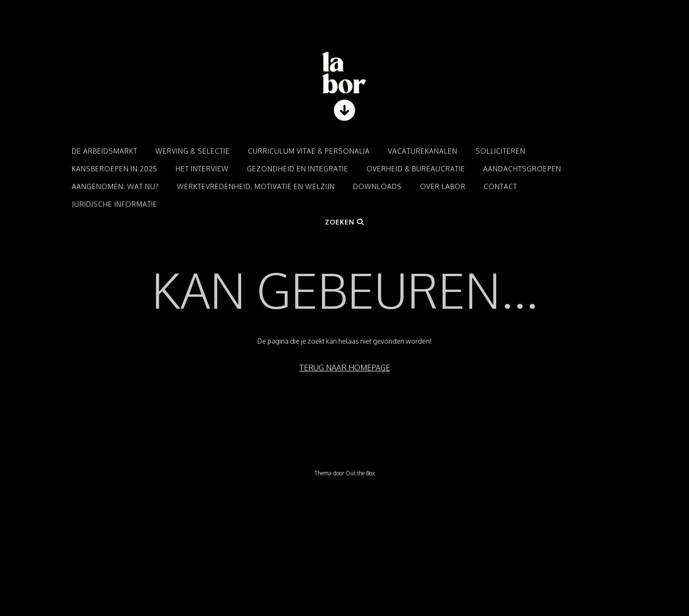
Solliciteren (500, 151)
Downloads (378, 186)
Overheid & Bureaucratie (416, 169)
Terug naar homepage (345, 368)
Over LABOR (443, 186)
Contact (500, 186)
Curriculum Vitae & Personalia (309, 151)
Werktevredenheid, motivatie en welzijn (256, 186)
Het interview (202, 169)
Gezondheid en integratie (298, 169)
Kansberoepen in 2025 (115, 169)
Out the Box (360, 473)
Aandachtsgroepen (522, 169)
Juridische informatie (115, 204)
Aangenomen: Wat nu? (115, 186)
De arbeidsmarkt (105, 151)
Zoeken (344, 222)
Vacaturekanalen (423, 151)
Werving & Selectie (193, 151)
